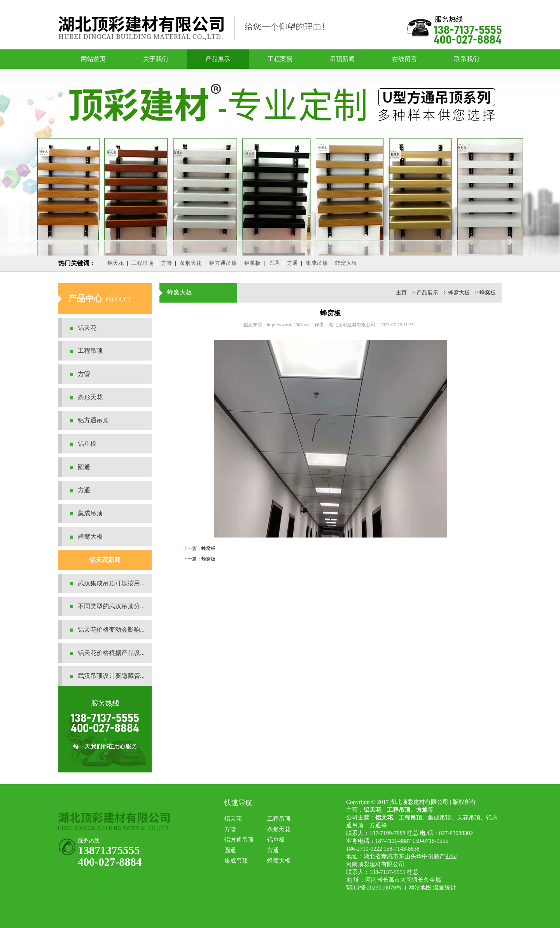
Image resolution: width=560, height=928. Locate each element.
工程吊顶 (142, 263)
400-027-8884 (110, 862)
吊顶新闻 (342, 59)
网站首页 (93, 59)
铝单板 (252, 263)
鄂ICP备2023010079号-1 (376, 888)
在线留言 (404, 59)
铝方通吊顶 (223, 263)
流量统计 (444, 888)
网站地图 (420, 888)
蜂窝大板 (346, 263)
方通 (292, 263)
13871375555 (109, 850)
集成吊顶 (317, 263)
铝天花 (115, 263)
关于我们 (156, 59)
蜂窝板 (488, 293)
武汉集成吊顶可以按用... (111, 583)
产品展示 (218, 59)
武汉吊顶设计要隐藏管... (111, 676)
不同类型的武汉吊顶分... (111, 606)
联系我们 (467, 59)
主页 (401, 293)
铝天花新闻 (105, 560)
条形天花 (191, 263)
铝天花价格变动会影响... (111, 629)
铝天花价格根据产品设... (111, 653)
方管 (166, 263)
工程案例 (280, 59)
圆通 (274, 263)
